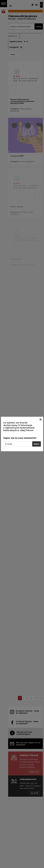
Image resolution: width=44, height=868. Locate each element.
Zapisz (36, 444)
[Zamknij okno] (41, 419)
